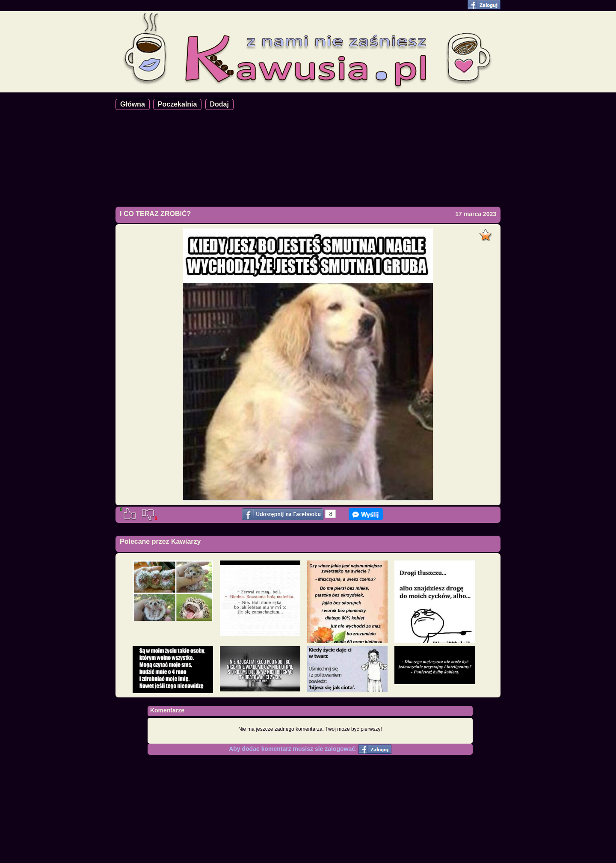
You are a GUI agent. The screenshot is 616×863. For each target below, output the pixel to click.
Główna (133, 104)
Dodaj (219, 104)
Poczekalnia (178, 104)
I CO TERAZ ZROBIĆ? (155, 214)
